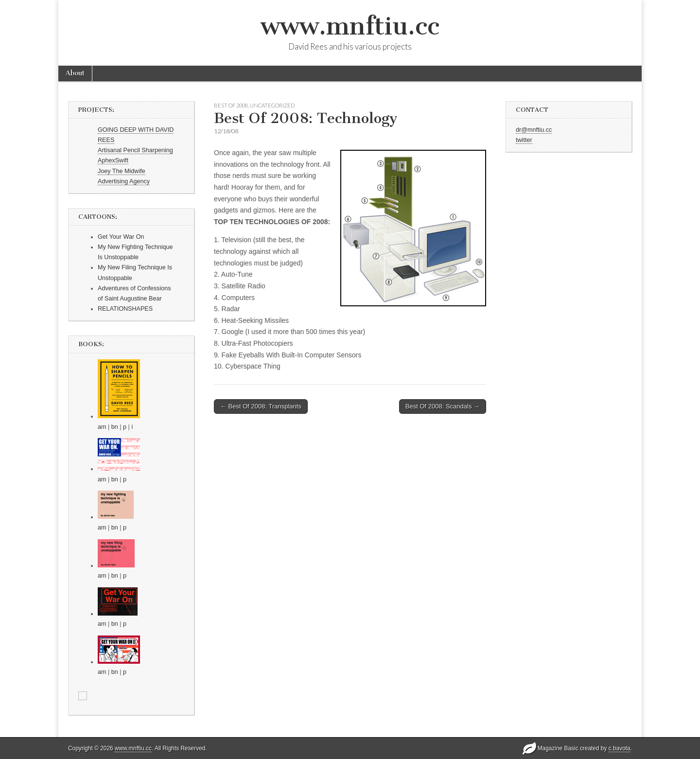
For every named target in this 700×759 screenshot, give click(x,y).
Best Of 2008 (231, 105)
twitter (524, 140)
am (102, 427)
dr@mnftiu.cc (534, 130)
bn (115, 427)
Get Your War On (121, 237)
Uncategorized (272, 105)
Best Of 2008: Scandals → (443, 406)
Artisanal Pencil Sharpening (135, 150)
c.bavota (620, 748)
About (75, 73)
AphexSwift (113, 160)
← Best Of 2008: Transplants (261, 406)
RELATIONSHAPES (125, 309)
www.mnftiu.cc (350, 26)
